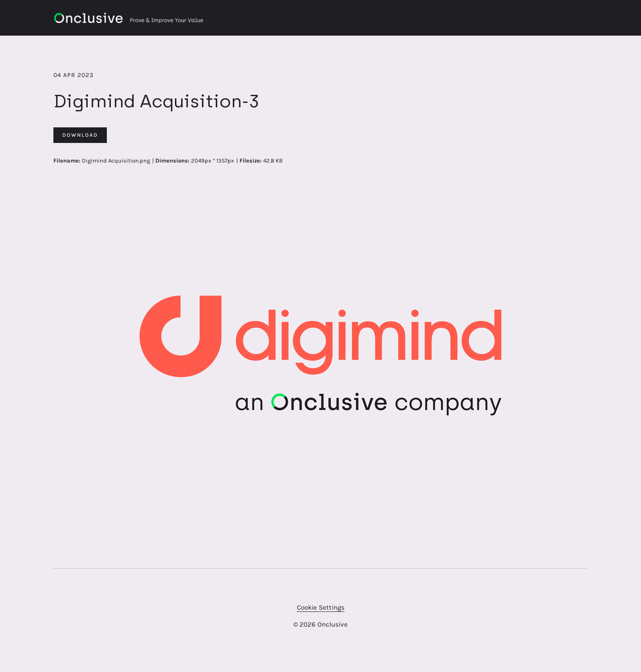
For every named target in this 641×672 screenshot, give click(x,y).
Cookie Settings (321, 607)
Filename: (67, 161)
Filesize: (251, 161)
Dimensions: (172, 161)
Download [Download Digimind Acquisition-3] (80, 135)
